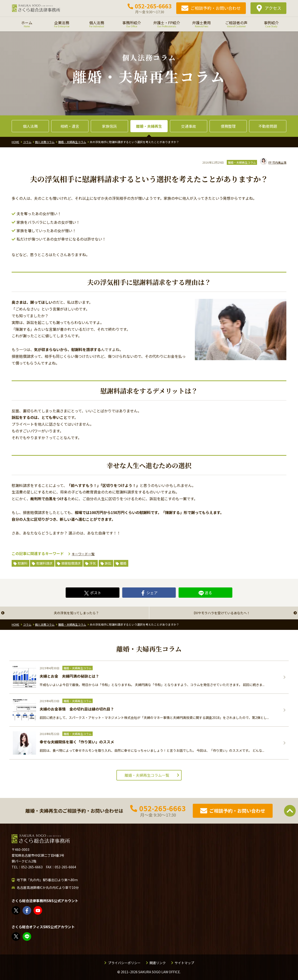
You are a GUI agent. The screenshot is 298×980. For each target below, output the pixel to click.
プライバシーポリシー (124, 963)
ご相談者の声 (236, 24)
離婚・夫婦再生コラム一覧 (147, 775)
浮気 (93, 563)
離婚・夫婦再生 (149, 126)
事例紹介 (271, 24)
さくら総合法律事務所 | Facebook (27, 910)
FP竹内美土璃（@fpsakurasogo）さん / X (16, 937)
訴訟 (108, 563)
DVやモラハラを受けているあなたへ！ (222, 613)
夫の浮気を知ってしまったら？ (76, 613)
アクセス (273, 8)
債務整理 (228, 126)
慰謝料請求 (44, 563)
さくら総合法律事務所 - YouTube (38, 910)
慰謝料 (23, 563)
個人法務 (97, 24)
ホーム (27, 24)
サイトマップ (184, 963)
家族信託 (109, 126)
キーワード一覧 (83, 554)
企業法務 (62, 24)
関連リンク (158, 963)
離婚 (123, 563)
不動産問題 (268, 126)
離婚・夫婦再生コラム (242, 162)
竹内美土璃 (273, 162)
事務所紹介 (132, 24)
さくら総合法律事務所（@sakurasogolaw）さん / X (16, 910)
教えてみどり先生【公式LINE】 (27, 937)
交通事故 (189, 126)
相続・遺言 (70, 126)
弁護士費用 (201, 24)
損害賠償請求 (71, 563)
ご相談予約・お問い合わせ (216, 8)
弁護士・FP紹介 (166, 24)
